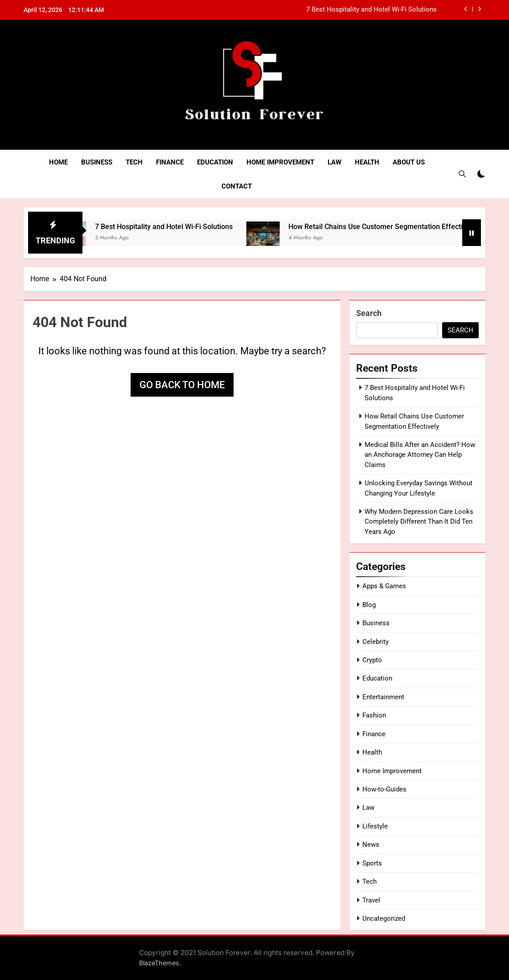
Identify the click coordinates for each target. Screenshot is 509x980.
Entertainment (383, 697)
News (371, 845)
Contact (237, 186)
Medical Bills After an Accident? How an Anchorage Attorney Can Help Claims (420, 455)
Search (369, 313)
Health (367, 162)
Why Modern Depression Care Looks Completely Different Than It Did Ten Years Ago (419, 522)
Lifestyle (375, 826)
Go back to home (182, 385)
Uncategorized (384, 918)
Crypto (372, 660)
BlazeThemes (159, 963)
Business (97, 162)
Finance (170, 162)
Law (335, 162)
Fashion (374, 715)
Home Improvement (280, 162)
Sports (372, 863)
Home (58, 162)
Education (215, 162)
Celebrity (376, 642)
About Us (409, 162)
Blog (369, 605)
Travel (371, 900)
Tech (134, 162)
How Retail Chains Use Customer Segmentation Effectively (396, 227)
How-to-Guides (384, 789)
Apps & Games (384, 586)
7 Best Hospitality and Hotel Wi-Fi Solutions (371, 10)
